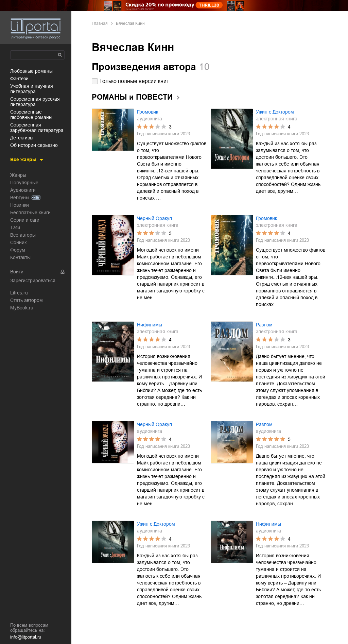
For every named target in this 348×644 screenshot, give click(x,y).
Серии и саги (25, 220)
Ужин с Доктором (275, 112)
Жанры (18, 175)
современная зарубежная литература (37, 128)
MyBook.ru (22, 308)
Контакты (20, 257)
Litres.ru (19, 293)
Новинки (20, 205)
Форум (18, 250)
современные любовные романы (31, 115)
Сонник (18, 242)
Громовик (147, 112)
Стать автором (27, 300)
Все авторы (23, 235)
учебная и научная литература (32, 89)
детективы (22, 138)
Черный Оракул (154, 218)
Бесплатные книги (30, 213)
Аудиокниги (23, 190)
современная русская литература (35, 102)
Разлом (264, 325)
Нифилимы (150, 325)
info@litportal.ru (26, 637)
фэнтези (19, 79)
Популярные (24, 183)
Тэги (15, 227)
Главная (100, 23)
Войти (17, 272)
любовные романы (31, 71)
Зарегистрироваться (33, 281)
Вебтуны (20, 198)
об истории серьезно (34, 145)
